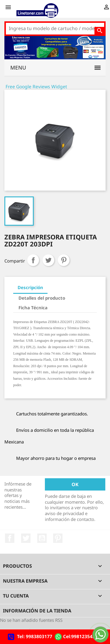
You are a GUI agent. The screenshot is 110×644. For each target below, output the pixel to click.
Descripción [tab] (30, 287)
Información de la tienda (37, 611)
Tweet (48, 260)
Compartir (33, 260)
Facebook (10, 538)
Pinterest (64, 260)
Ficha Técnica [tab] (33, 308)
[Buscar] (55, 29)
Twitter (26, 538)
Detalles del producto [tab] (42, 298)
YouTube (42, 538)
